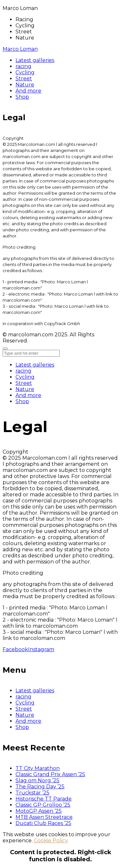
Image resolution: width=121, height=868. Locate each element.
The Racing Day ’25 (40, 787)
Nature (25, 389)
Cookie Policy (51, 841)
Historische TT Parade (44, 799)
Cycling (25, 377)
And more (28, 395)
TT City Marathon (38, 768)
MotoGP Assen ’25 (39, 811)
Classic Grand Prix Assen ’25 (50, 774)
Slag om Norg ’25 (37, 780)
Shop (22, 401)
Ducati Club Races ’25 (43, 823)
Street (24, 383)
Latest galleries (35, 365)
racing (23, 371)
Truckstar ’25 (32, 793)
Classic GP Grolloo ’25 (43, 805)
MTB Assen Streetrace (44, 817)
